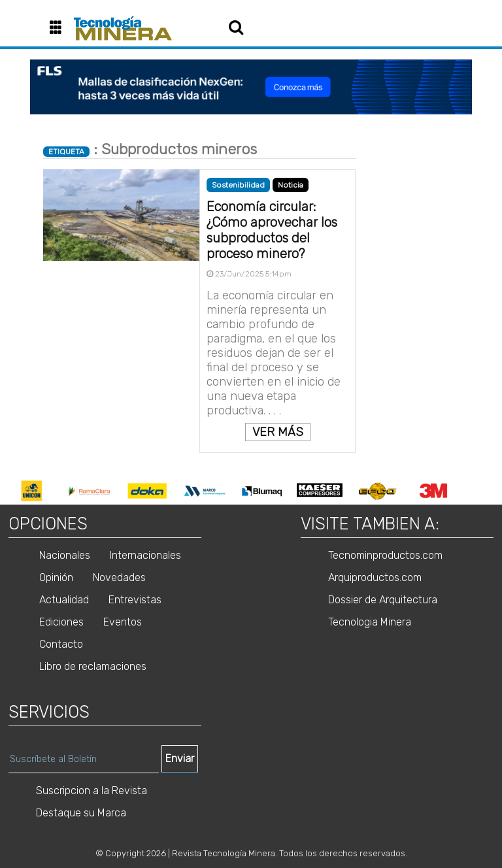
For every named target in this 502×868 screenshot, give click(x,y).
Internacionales (145, 555)
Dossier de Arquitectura (383, 600)
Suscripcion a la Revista (92, 791)
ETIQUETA (66, 152)
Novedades (119, 577)
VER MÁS (278, 432)
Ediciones (61, 622)
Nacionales (65, 555)
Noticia (291, 185)
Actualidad (64, 600)
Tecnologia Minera (370, 622)
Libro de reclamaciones (93, 666)
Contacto (61, 644)
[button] (60, 28)
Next (473, 491)
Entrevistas (135, 600)
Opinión (56, 577)
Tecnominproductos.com (385, 555)
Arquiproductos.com (375, 577)
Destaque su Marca (81, 813)
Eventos (123, 622)
